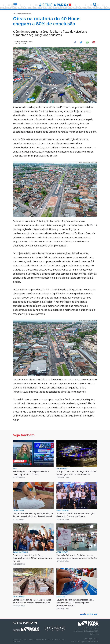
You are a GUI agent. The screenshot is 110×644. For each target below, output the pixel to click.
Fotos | (45, 639)
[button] (15, 5)
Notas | (38, 639)
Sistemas (16, 642)
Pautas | (31, 639)
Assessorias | (60, 639)
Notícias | (24, 639)
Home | (16, 639)
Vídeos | (51, 639)
